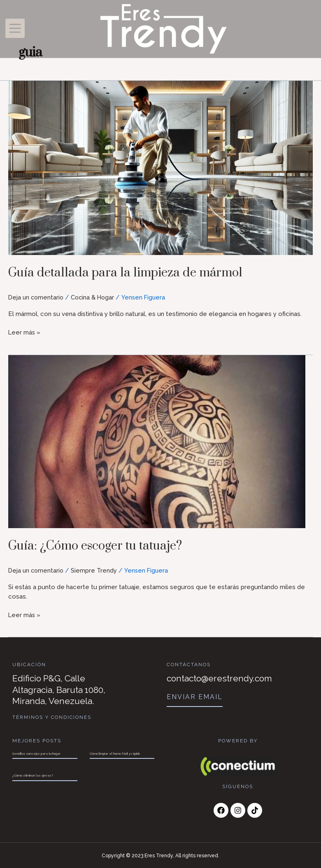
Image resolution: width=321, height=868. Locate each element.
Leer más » (25, 332)
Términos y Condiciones (52, 717)
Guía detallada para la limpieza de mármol (138, 272)
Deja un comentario (37, 297)
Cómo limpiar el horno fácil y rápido (115, 753)
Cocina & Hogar (95, 297)
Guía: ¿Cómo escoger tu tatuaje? (106, 545)
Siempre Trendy (96, 571)
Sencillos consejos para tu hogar (36, 753)
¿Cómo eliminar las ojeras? (33, 775)
